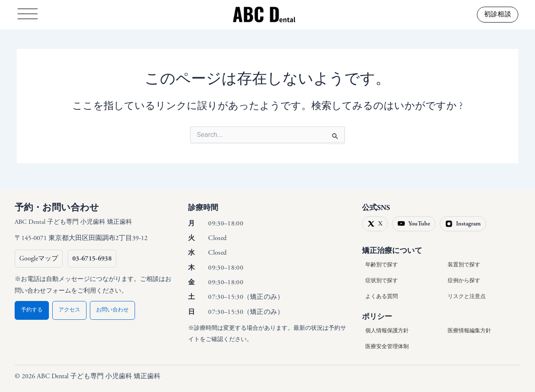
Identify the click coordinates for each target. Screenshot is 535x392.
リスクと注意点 (467, 297)
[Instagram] (463, 224)
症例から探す (464, 281)
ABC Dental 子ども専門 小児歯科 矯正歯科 (73, 222)
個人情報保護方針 (387, 331)
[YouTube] (414, 224)
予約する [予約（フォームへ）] (32, 310)
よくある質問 (382, 297)
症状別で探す (382, 281)
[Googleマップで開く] (39, 259)
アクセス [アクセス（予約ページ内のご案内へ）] (69, 310)
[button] (498, 15)
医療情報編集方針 (469, 331)
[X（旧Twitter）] (375, 224)
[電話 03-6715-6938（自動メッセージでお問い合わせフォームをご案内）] (92, 259)
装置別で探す (464, 265)
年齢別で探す (382, 265)
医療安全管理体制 (387, 347)
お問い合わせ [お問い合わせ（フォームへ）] (112, 310)
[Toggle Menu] (28, 14)
